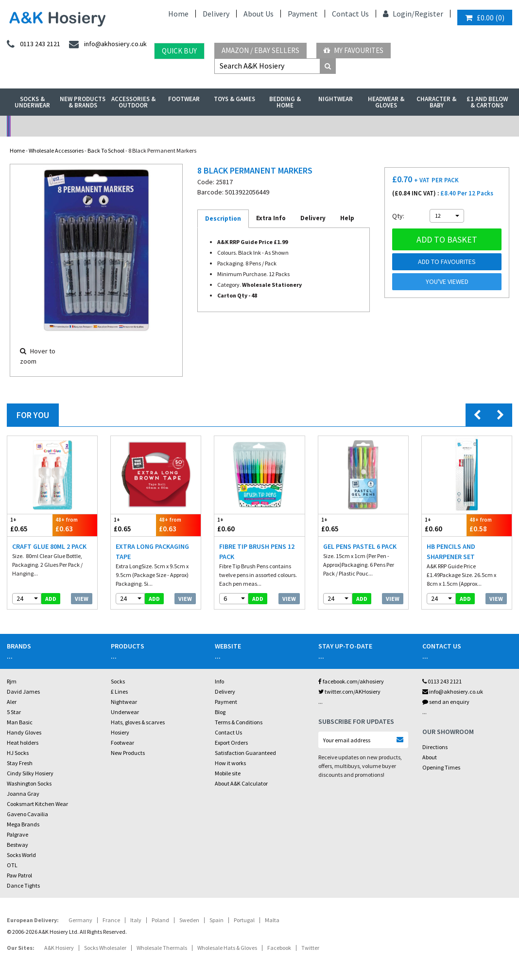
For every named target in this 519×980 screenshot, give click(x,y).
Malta (272, 920)
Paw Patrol (19, 875)
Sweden (189, 920)
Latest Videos (449, 126)
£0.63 (75, 525)
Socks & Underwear (32, 102)
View (82, 599)
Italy (136, 920)
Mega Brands (23, 824)
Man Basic (20, 722)
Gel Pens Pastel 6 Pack (360, 546)
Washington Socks (29, 783)
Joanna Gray (23, 794)
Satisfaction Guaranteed (245, 753)
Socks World (21, 855)
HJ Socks (18, 753)
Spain (216, 920)
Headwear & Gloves (386, 102)
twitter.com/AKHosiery (349, 691)
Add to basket (447, 239)
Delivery (216, 14)
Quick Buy (179, 51)
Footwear (184, 99)
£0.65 (30, 525)
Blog (220, 712)
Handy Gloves (24, 732)
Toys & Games (234, 99)
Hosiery (120, 732)
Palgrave (17, 834)
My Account (197, 126)
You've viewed (447, 281)
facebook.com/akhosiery (351, 681)
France (111, 920)
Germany (80, 920)
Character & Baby (436, 102)
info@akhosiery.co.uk (453, 691)
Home (178, 14)
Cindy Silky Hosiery (30, 773)
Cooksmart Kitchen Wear (37, 804)
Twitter (310, 948)
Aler (12, 702)
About (430, 757)
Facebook (279, 948)
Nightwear (336, 99)
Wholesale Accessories (56, 150)
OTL (12, 865)
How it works (230, 763)
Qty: (398, 216)
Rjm (12, 681)
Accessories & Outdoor (133, 102)
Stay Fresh (20, 763)
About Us (259, 14)
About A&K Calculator (241, 783)
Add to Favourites (447, 262)
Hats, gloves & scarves (138, 722)
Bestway (17, 845)
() (485, 17)
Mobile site (228, 773)
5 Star (14, 712)
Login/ (399, 14)
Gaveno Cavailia (27, 814)
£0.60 (237, 525)
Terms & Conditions (239, 722)
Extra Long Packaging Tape (152, 551)
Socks (118, 681)
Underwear (125, 712)
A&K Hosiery (59, 948)
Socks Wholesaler (105, 948)
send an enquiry (446, 702)
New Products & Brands (83, 102)
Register (429, 14)
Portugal (244, 920)
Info (219, 681)
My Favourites (354, 50)
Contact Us (350, 14)
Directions (435, 747)
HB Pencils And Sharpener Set (451, 551)
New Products (128, 753)
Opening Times (441, 767)
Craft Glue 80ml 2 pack (49, 546)
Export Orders (231, 743)
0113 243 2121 (442, 681)
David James (23, 691)
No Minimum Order (70, 126)
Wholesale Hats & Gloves (227, 948)
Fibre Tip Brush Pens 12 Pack (257, 551)
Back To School (106, 150)
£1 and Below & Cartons (487, 102)
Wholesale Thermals (162, 948)
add (51, 599)
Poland (160, 920)
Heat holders (23, 743)
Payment (303, 14)
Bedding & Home (285, 102)
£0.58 (489, 525)
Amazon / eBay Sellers (260, 50)
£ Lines (119, 691)
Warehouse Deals (323, 126)
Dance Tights (23, 885)
